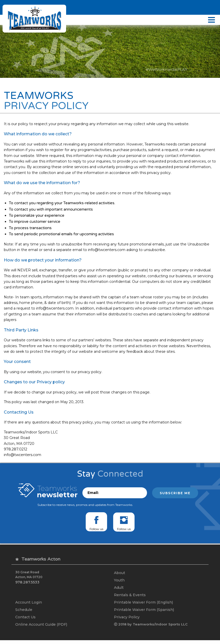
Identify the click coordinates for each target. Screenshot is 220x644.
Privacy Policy (127, 621)
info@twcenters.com (107, 252)
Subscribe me (175, 495)
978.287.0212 (16, 451)
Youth (119, 582)
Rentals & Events (130, 598)
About (120, 575)
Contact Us (25, 621)
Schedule (24, 613)
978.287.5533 (27, 584)
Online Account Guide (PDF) (41, 628)
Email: (93, 495)
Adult (119, 590)
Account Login (29, 605)
